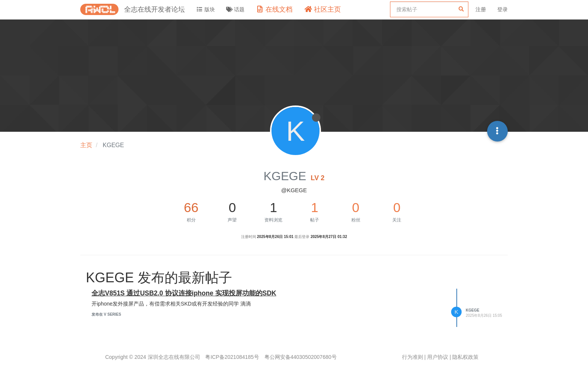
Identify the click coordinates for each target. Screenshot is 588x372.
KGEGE (472, 310)
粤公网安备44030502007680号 (301, 357)
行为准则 (412, 357)
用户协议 (438, 357)
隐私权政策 (465, 357)
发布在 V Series (106, 314)
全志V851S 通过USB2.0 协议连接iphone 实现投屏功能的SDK (184, 293)
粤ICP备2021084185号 (232, 357)
